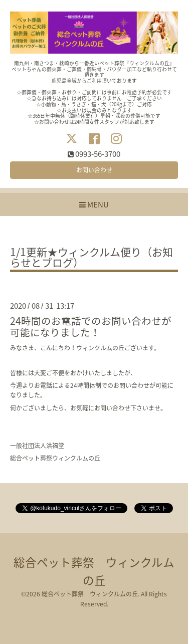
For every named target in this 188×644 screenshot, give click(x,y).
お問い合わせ (94, 170)
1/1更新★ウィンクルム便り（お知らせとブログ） (91, 258)
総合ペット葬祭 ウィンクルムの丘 (90, 594)
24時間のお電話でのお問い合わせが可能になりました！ (91, 326)
